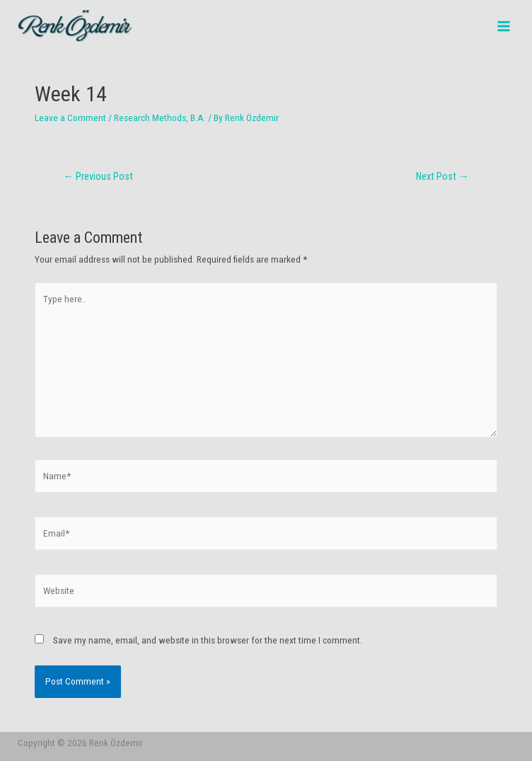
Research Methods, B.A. (160, 118)
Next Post (443, 176)
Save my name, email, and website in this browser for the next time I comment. (208, 640)
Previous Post (98, 176)
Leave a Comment (70, 118)
